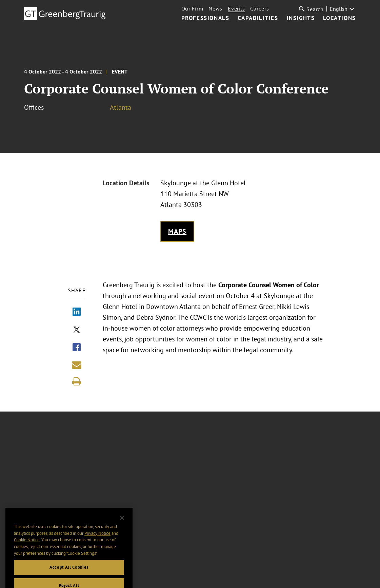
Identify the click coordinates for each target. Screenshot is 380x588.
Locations (339, 18)
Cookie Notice (27, 545)
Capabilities (258, 18)
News (215, 8)
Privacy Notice (97, 538)
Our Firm (192, 8)
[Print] (77, 381)
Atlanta (121, 107)
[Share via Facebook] (77, 348)
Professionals (205, 18)
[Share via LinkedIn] (77, 312)
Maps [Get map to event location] (178, 231)
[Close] (122, 523)
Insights (301, 18)
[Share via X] (77, 330)
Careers (259, 8)
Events (236, 8)
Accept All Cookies (69, 573)
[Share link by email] (77, 365)
